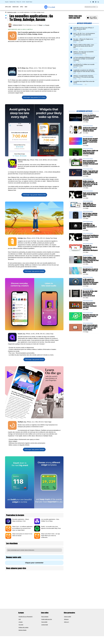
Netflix (30, 29)
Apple (22, 7)
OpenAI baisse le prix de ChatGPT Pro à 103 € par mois (90, 271)
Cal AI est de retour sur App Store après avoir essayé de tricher (90, 129)
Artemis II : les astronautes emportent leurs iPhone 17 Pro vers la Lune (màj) (83, 76)
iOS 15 (25, 29)
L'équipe (21, 622)
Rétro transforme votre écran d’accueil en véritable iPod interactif (90, 162)
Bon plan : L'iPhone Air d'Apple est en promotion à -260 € (83, 40)
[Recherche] (91, 7)
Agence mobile (68, 617)
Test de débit (44, 622)
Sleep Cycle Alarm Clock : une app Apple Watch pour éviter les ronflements (50, 536)
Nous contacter (45, 617)
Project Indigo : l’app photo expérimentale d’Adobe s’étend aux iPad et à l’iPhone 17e (91, 260)
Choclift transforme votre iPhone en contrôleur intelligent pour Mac (90, 305)
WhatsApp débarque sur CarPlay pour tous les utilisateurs (90, 316)
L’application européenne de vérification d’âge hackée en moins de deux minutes (84, 71)
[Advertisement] (34, 55)
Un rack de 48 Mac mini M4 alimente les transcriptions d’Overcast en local (90, 293)
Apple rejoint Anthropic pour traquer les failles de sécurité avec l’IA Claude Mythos (90, 328)
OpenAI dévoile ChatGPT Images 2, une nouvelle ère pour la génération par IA (90, 141)
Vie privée (21, 625)
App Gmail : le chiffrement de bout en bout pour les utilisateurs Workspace (90, 248)
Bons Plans (16, 7)
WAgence (66, 619)
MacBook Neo (13, 2)
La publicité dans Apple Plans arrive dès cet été (84, 82)
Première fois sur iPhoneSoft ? (26, 617)
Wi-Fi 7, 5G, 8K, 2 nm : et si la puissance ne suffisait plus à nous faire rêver (84, 34)
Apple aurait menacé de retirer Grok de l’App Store (90, 194)
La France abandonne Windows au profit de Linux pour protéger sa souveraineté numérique (84, 59)
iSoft (20, 619)
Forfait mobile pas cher (47, 619)
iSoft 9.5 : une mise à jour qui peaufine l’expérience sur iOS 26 (83, 52)
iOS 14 (20, 29)
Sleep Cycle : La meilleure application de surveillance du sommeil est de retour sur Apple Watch (22, 528)
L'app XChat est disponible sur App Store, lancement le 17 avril (90, 226)
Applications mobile (12, 12)
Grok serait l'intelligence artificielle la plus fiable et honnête (91, 237)
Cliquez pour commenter (34, 563)
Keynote (7, 2)
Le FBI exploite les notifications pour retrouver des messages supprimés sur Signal (91, 282)
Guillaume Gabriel (17, 25)
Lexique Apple (45, 625)
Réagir (41, 25)
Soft (51, 7)
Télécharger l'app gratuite (34, 97)
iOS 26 (24, 2)
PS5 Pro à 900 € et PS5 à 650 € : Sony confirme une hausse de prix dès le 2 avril (84, 46)
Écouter (47, 25)
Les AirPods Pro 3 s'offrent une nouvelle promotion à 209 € (84, 65)
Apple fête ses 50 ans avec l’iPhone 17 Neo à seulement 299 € (84, 28)
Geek (26, 7)
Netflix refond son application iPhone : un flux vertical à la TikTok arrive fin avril (90, 184)
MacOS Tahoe (29, 2)
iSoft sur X (67, 622)
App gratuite (13, 29)
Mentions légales (23, 630)
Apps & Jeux (8, 7)
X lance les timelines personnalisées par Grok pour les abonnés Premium (91, 118)
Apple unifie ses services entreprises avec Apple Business (89, 205)
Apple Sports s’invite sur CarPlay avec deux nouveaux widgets (91, 152)
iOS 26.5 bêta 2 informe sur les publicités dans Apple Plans (90, 215)
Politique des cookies (24, 627)
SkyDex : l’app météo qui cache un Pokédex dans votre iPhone (90, 172)
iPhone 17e (19, 2)
